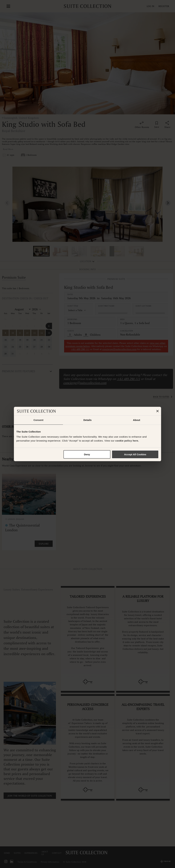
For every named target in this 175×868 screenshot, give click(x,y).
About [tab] (137, 420)
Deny (87, 454)
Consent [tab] (39, 420)
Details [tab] (87, 420)
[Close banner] (157, 411)
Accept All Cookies (135, 454)
